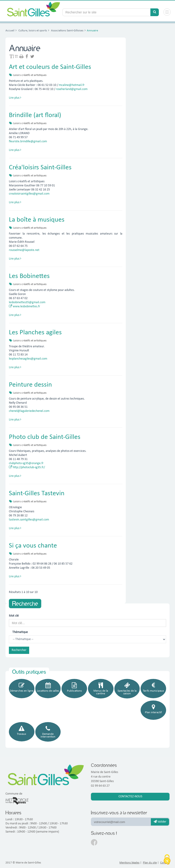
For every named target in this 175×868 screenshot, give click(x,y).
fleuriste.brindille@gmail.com (28, 141)
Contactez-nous (130, 797)
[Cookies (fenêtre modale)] (167, 860)
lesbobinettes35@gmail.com (27, 302)
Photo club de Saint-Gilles (45, 437)
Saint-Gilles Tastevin (37, 494)
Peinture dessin (30, 385)
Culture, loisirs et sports (32, 31)
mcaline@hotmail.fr (72, 85)
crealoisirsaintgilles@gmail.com (29, 194)
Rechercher (19, 650)
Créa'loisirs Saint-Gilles (40, 168)
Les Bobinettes (29, 276)
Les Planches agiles (35, 333)
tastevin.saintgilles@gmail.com (29, 520)
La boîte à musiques (37, 220)
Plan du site (150, 863)
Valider (160, 822)
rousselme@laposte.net (24, 250)
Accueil (10, 31)
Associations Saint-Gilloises (67, 31)
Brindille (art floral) (35, 115)
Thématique (20, 632)
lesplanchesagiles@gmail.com (28, 359)
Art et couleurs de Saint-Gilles (50, 67)
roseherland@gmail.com (72, 89)
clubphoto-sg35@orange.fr (26, 463)
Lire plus (15, 98)
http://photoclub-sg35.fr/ (27, 467)
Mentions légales (129, 863)
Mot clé (14, 616)
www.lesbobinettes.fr (24, 306)
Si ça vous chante (33, 546)
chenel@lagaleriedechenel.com (29, 411)
